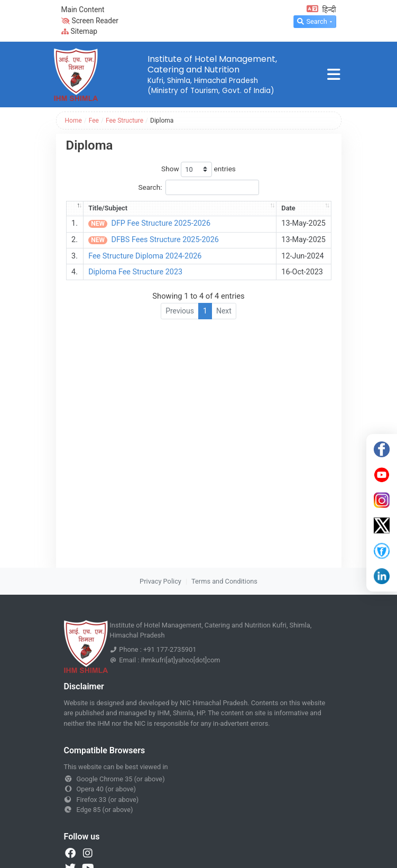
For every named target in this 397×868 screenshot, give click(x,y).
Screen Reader (90, 21)
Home (73, 121)
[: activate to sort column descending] (75, 208)
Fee (94, 121)
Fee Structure (124, 121)
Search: (198, 187)
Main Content (83, 10)
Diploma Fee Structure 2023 (135, 272)
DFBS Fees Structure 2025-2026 (165, 240)
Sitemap (80, 31)
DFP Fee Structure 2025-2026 (161, 223)
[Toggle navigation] (334, 75)
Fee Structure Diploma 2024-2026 (145, 256)
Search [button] (312, 21)
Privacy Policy (160, 581)
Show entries (198, 169)
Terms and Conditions (224, 581)
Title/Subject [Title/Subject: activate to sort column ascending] (108, 208)
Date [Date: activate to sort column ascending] (288, 208)
